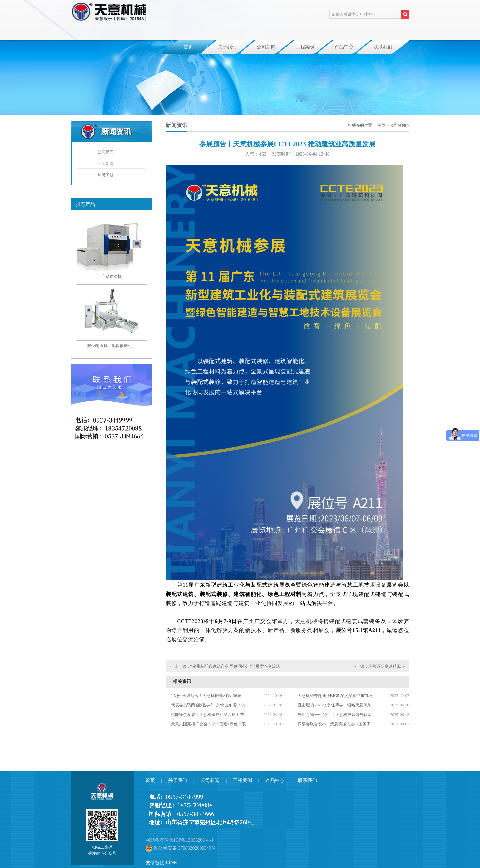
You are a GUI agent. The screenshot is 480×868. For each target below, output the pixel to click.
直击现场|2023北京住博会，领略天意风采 (335, 705)
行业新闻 (106, 164)
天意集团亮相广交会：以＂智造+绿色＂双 (209, 724)
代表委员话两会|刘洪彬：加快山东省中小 (208, 705)
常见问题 (106, 175)
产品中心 (344, 47)
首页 (188, 47)
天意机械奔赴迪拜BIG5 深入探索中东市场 (335, 696)
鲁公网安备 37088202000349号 (181, 848)
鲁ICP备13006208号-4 (191, 840)
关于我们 (227, 47)
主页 (381, 125)
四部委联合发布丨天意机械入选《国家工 (334, 724)
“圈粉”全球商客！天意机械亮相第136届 (206, 696)
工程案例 (305, 47)
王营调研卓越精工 (385, 666)
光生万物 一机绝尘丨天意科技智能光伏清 (335, 715)
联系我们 (383, 47)
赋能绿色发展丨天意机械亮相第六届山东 (207, 715)
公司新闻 (266, 47)
